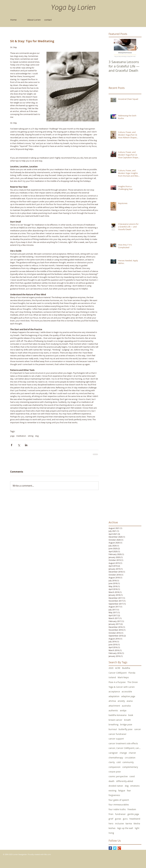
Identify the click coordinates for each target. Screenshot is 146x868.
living (111, 833)
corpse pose (115, 772)
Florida (132, 673)
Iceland (112, 677)
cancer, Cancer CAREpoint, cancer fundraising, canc (125, 748)
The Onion (133, 682)
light (137, 828)
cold (119, 762)
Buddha (126, 668)
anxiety (121, 701)
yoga (12, 436)
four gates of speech (119, 800)
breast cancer (115, 720)
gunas (118, 819)
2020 (111, 668)
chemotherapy (116, 758)
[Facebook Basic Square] (110, 848)
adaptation (114, 696)
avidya (123, 710)
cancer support (116, 739)
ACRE (118, 668)
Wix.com (48, 854)
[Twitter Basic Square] (115, 848)
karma (129, 823)
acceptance (114, 692)
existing (112, 791)
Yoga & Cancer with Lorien (122, 687)
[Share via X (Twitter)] (19, 445)
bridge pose (126, 724)
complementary (130, 767)
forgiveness (114, 795)
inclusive (119, 823)
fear (129, 791)
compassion (115, 767)
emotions (135, 786)
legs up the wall (125, 828)
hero (111, 823)
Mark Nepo (123, 677)
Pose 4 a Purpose (117, 682)
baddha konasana (118, 715)
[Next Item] (137, 48)
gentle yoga (133, 814)
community (128, 762)
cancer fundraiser (118, 734)
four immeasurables (119, 805)
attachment (114, 706)
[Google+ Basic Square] (119, 848)
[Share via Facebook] (12, 445)
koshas (112, 828)
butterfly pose (126, 729)
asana (130, 701)
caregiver (113, 753)
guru (125, 819)
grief (111, 819)
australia (126, 706)
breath (127, 720)
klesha (137, 823)
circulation (130, 758)
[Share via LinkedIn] (26, 445)
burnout (113, 729)
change (123, 753)
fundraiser (120, 814)
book (131, 715)
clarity (112, 762)
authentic (113, 710)
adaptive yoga (128, 696)
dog (37, 436)
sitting (31, 436)
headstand (135, 819)
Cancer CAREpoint (118, 673)
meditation (21, 436)
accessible (127, 692)
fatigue (122, 791)
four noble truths (117, 809)
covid (132, 776)
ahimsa (112, 701)
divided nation (116, 786)
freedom (132, 809)
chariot (132, 753)
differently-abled (125, 781)
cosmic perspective (118, 776)
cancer (138, 729)
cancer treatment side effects (123, 743)
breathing (114, 724)
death (112, 781)
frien (111, 814)
